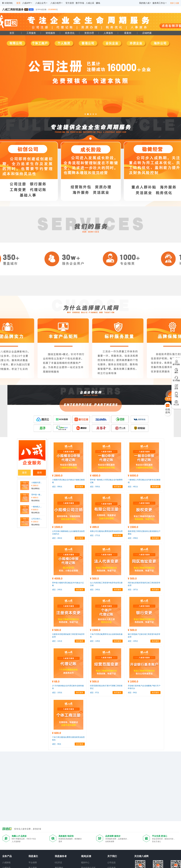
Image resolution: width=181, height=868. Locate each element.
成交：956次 (57, 487)
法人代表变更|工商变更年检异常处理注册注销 (106, 584)
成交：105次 (133, 641)
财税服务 (50, 33)
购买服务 (80, 487)
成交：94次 (132, 693)
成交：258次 (133, 538)
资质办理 (89, 33)
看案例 (128, 33)
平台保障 (33, 862)
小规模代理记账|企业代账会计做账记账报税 (37, 483)
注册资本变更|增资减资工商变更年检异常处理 (68, 636)
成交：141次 (57, 641)
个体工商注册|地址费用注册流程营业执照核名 (68, 739)
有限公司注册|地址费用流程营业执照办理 (106, 531)
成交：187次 (133, 590)
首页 (12, 33)
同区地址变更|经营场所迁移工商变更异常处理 (144, 584)
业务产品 (7, 856)
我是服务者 (61, 856)
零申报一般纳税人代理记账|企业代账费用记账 (37, 495)
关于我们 (112, 856)
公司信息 (112, 862)
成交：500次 (95, 487)
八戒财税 (6, 862)
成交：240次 (57, 590)
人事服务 (108, 33)
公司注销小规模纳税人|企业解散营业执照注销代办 (37, 519)
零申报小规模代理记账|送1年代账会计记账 (68, 584)
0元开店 (59, 862)
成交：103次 (57, 693)
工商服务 (31, 33)
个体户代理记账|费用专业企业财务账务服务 (106, 636)
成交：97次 (95, 693)
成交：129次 (95, 641)
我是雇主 (33, 856)
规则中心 (85, 862)
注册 (177, 3)
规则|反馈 (86, 856)
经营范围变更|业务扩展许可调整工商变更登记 (106, 687)
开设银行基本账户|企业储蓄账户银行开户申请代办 (144, 687)
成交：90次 (57, 744)
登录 (172, 3)
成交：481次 (133, 487)
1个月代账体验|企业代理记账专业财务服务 (68, 687)
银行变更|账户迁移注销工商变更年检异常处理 (144, 636)
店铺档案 (147, 33)
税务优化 (70, 33)
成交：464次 (57, 538)
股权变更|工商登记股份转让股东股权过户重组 (144, 533)
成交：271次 (95, 535)
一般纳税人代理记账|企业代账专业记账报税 (37, 507)
